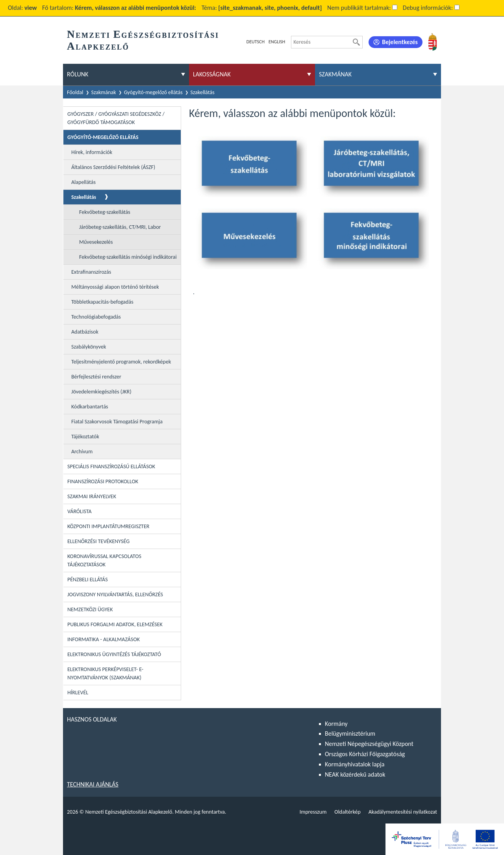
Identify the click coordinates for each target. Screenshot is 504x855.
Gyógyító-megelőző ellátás (153, 92)
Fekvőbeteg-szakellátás (105, 212)
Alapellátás (83, 182)
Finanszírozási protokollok (103, 481)
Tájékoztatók (85, 437)
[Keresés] (356, 42)
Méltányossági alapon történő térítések (115, 287)
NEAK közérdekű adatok (355, 774)
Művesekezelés (96, 242)
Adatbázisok (85, 332)
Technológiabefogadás (96, 317)
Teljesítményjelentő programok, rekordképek (121, 362)
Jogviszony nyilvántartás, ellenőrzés (115, 594)
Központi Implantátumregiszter (108, 526)
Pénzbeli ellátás (88, 580)
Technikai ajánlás (93, 784)
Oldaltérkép (347, 812)
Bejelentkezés (400, 42)
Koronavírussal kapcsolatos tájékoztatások (104, 560)
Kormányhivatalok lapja (355, 764)
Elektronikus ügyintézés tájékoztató (114, 654)
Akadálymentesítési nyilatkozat (403, 812)
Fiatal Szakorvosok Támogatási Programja (117, 422)
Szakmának (104, 92)
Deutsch (256, 42)
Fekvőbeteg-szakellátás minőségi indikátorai (128, 257)
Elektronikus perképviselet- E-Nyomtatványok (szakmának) (105, 673)
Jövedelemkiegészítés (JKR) (101, 392)
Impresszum (313, 812)
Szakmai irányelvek (92, 496)
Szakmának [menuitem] (335, 74)
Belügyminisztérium (350, 734)
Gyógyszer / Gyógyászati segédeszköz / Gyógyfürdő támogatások (116, 118)
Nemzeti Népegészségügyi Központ (369, 744)
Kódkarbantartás (90, 407)
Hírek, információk (92, 152)
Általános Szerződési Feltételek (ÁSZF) (113, 167)
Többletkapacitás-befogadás (102, 302)
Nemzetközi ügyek (90, 609)
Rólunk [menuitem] (78, 74)
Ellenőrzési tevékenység (98, 541)
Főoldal (75, 92)
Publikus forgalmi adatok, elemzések (115, 624)
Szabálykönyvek (89, 347)
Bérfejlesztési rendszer (96, 377)
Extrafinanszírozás (91, 272)
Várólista (80, 511)
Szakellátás (203, 92)
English (277, 42)
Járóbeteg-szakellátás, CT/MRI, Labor (120, 227)
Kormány (336, 724)
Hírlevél (78, 693)
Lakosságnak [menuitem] (212, 74)
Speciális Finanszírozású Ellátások (111, 466)
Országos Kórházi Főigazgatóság (365, 754)
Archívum (82, 452)
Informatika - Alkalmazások (104, 639)
